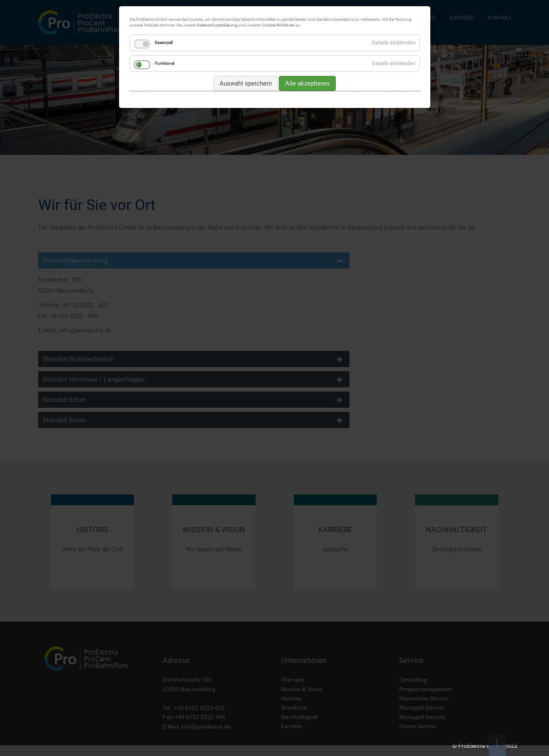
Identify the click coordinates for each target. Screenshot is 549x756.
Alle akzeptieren (307, 83)
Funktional (165, 63)
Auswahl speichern (246, 83)
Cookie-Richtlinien (279, 25)
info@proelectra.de (206, 727)
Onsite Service (417, 726)
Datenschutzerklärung (217, 25)
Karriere (291, 726)
